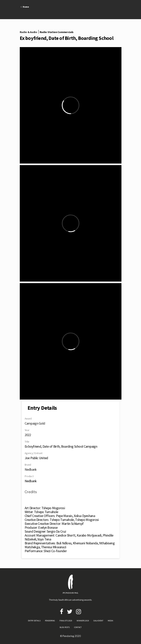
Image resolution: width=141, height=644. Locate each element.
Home (25, 7)
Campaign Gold (35, 423)
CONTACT (78, 627)
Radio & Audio (28, 32)
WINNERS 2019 (83, 621)
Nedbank (31, 469)
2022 (28, 435)
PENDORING (50, 621)
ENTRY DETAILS (34, 621)
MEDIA (110, 621)
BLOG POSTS (65, 627)
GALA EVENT (98, 621)
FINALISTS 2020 (66, 621)
